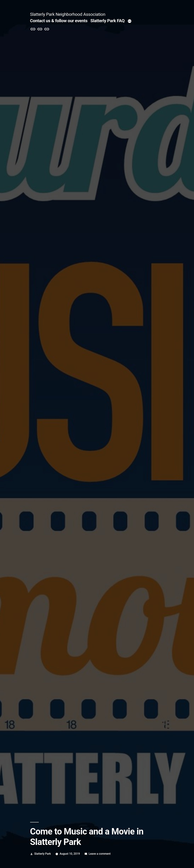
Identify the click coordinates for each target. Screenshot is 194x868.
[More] (130, 21)
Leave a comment (100, 854)
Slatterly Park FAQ (108, 21)
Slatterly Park (42, 854)
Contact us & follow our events (59, 21)
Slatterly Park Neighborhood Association (68, 14)
